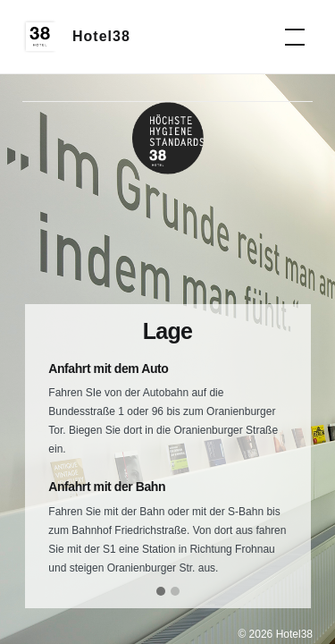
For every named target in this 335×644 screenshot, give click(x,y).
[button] (161, 592)
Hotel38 (101, 36)
